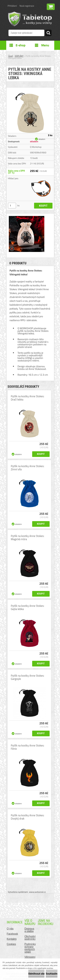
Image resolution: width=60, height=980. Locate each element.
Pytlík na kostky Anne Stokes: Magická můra (28, 538)
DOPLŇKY (19, 56)
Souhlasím (52, 974)
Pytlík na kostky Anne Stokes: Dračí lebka (28, 398)
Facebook (12, 934)
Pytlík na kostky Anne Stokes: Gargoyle (28, 677)
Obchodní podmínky (30, 938)
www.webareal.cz (37, 892)
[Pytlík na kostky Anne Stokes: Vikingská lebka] (30, 89)
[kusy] (12, 206)
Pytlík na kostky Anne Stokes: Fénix (28, 747)
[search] (48, 33)
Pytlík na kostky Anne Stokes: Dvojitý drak (28, 817)
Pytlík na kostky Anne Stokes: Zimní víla (28, 468)
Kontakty (12, 939)
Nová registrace (27, 6)
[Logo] (30, 19)
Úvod (11, 56)
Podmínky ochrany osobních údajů (30, 948)
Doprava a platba (29, 930)
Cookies (11, 944)
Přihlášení (12, 6)
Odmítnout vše (36, 974)
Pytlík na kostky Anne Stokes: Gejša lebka (28, 607)
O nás (10, 929)
